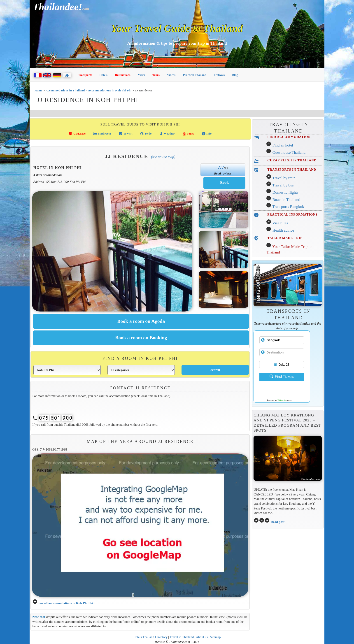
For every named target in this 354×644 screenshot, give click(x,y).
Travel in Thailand (182, 637)
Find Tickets (282, 377)
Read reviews (223, 173)
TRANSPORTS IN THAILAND (292, 170)
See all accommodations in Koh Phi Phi (66, 603)
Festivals (219, 75)
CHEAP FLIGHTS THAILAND (292, 160)
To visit (125, 134)
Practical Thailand (194, 75)
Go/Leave (77, 134)
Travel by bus (283, 185)
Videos (171, 75)
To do (146, 134)
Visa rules (280, 223)
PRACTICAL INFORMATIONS (292, 214)
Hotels (104, 75)
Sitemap (215, 637)
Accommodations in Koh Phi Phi (110, 90)
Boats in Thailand (286, 200)
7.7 (221, 167)
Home (38, 90)
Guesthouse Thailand (289, 152)
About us (202, 637)
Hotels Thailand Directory (150, 637)
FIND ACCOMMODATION (289, 137)
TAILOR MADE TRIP (285, 238)
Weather (167, 134)
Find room (102, 134)
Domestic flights (285, 192)
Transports (85, 75)
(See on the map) (163, 157)
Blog (235, 75)
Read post (278, 522)
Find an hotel (283, 145)
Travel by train (284, 178)
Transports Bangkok (288, 207)
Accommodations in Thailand (65, 90)
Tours (156, 75)
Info (207, 134)
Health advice (283, 230)
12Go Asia (282, 400)
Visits (141, 75)
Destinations (123, 75)
